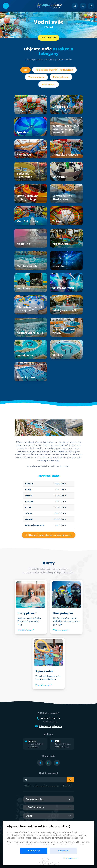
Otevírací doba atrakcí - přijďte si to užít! (49, 535)
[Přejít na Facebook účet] (40, 763)
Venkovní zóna (36, 77)
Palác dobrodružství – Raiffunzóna (54, 70)
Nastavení (63, 851)
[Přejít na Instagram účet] (48, 763)
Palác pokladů (61, 77)
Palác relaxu (49, 84)
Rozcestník (48, 38)
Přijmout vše (34, 851)
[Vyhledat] (75, 6)
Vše (25, 70)
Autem (30, 741)
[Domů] (48, 6)
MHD (56, 741)
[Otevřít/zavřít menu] (6, 6)
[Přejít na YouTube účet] (57, 763)
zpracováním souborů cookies (57, 842)
